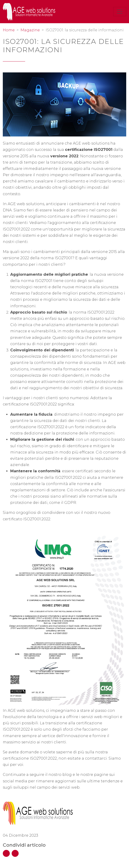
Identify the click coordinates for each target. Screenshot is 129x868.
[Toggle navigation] (120, 12)
